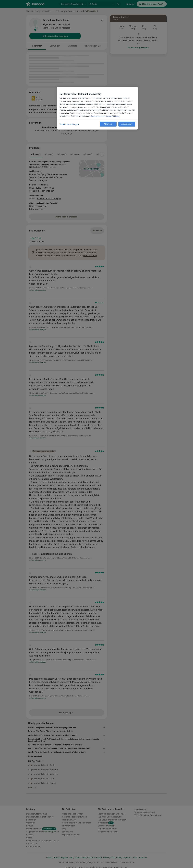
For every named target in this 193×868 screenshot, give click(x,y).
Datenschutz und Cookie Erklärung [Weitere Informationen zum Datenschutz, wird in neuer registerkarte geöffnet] (105, 116)
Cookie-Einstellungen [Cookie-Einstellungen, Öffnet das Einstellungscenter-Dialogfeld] (69, 124)
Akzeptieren (127, 124)
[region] (97, 108)
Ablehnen (108, 124)
